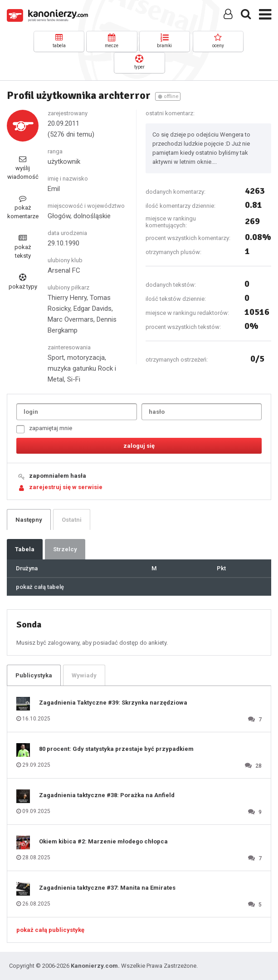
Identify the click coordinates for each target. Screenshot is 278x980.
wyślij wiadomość (23, 168)
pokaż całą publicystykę (50, 930)
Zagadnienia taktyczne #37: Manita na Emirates (107, 888)
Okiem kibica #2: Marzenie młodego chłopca (103, 841)
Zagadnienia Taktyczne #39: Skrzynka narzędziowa (113, 703)
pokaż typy (23, 282)
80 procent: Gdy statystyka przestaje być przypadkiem (116, 749)
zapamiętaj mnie (44, 429)
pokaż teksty (23, 247)
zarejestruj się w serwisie (66, 487)
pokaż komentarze (23, 207)
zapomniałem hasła (58, 476)
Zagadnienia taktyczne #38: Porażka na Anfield (107, 795)
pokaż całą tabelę (40, 587)
